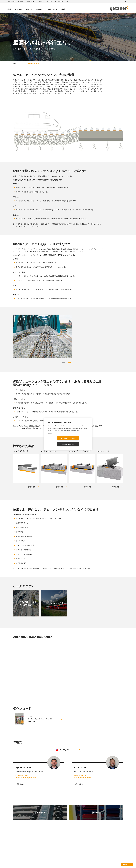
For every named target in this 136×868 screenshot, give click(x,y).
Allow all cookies (57, 441)
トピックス (41, 2)
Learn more (51, 436)
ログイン (68, 2)
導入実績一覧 (59, 2)
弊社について (67, 9)
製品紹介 (40, 9)
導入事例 (49, 2)
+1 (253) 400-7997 (22, 775)
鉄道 (9, 9)
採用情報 (21, 2)
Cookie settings (79, 441)
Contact (127, 864)
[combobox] (127, 2)
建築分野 (18, 9)
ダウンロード (30, 2)
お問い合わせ (11, 2)
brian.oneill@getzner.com (83, 778)
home (15, 63)
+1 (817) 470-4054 (80, 775)
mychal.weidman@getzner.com (26, 778)
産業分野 (29, 9)
